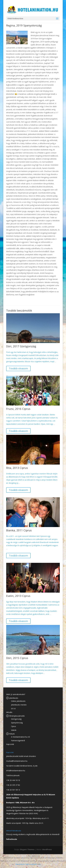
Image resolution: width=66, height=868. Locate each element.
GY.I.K (13, 709)
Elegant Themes (27, 849)
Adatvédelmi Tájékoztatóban (26, 864)
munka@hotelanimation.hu (17, 761)
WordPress (47, 849)
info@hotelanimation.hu (16, 771)
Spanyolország (17, 723)
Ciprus (14, 726)
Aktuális (9, 712)
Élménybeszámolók (17, 716)
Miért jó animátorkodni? (16, 694)
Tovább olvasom (18, 368)
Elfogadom (48, 864)
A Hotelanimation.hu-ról (20, 737)
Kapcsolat (10, 744)
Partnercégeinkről (18, 741)
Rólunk (12, 734)
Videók (14, 730)
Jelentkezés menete (19, 705)
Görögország (16, 719)
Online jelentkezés (18, 701)
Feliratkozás (12, 839)
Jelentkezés (14, 698)
